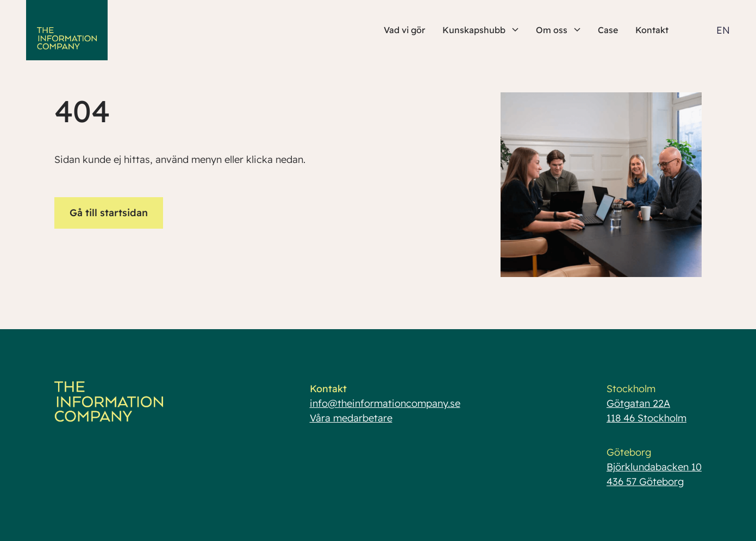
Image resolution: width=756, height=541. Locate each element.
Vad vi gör (404, 30)
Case (608, 30)
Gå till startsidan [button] (109, 213)
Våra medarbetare (351, 418)
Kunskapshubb (480, 30)
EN (723, 30)
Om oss (558, 30)
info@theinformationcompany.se (385, 403)
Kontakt (652, 30)
